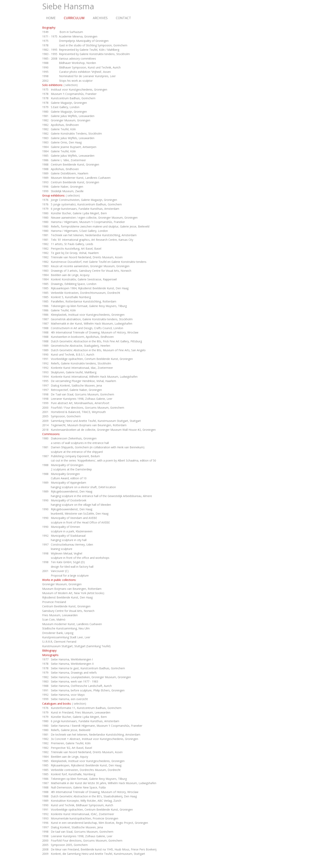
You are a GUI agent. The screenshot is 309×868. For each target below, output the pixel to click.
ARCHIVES (100, 18)
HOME (51, 18)
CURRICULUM (74, 18)
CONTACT (123, 18)
